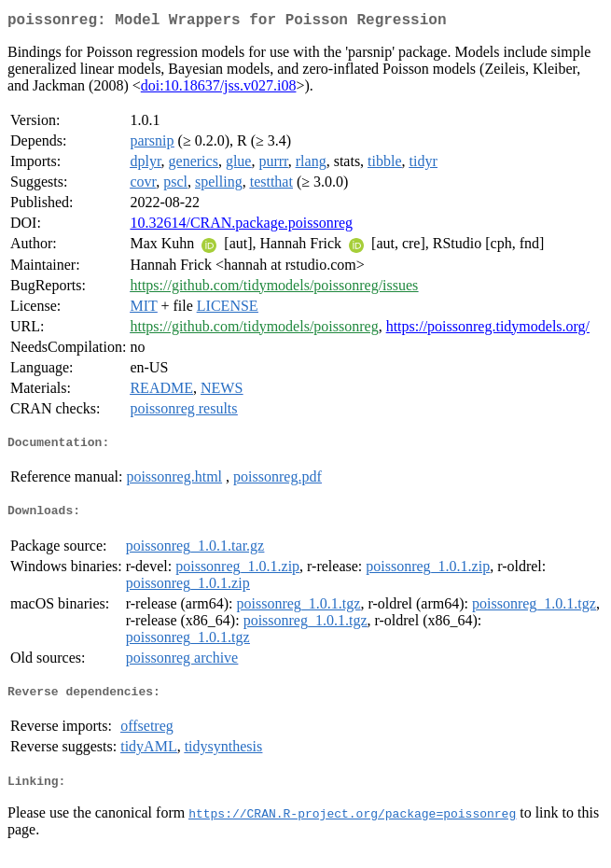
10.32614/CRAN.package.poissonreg (241, 226)
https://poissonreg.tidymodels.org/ (488, 330)
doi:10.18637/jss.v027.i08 (219, 89)
